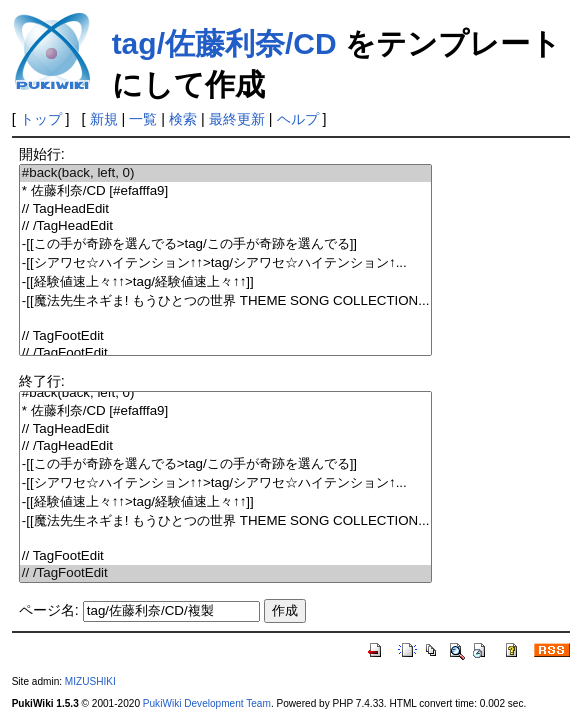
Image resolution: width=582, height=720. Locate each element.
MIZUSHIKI (90, 681)
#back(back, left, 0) (226, 173)
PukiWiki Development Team (207, 703)
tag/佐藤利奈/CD (224, 43)
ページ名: (49, 610)
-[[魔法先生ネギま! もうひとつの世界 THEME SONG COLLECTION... (226, 301)
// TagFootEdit (226, 336)
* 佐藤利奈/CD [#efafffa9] (226, 191)
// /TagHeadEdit (226, 226)
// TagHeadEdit (226, 209)
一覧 (143, 119)
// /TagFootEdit (226, 353)
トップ (41, 119)
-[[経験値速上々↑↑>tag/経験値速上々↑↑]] (226, 282)
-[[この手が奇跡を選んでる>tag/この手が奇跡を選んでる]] (226, 244)
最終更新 (237, 119)
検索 (183, 119)
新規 (104, 119)
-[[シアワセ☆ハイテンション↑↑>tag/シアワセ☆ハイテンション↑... (226, 263)
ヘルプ (298, 119)
